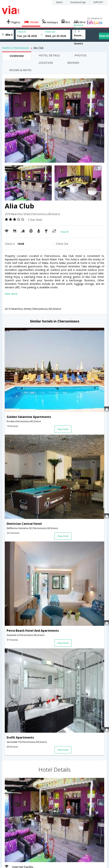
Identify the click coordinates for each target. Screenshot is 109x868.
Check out (50, 32)
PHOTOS (80, 55)
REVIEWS (73, 63)
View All (65, 232)
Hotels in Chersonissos (15, 48)
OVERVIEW (17, 56)
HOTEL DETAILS (49, 55)
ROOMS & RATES (20, 70)
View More (11, 294)
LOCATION (46, 63)
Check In (22, 32)
